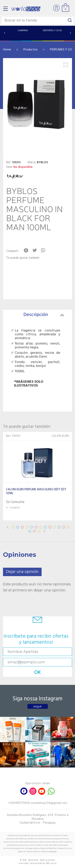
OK (38, 673)
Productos (30, 50)
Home (7, 50)
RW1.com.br (51, 863)
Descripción (44, 315)
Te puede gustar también (23, 258)
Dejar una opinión (22, 572)
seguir (37, 706)
